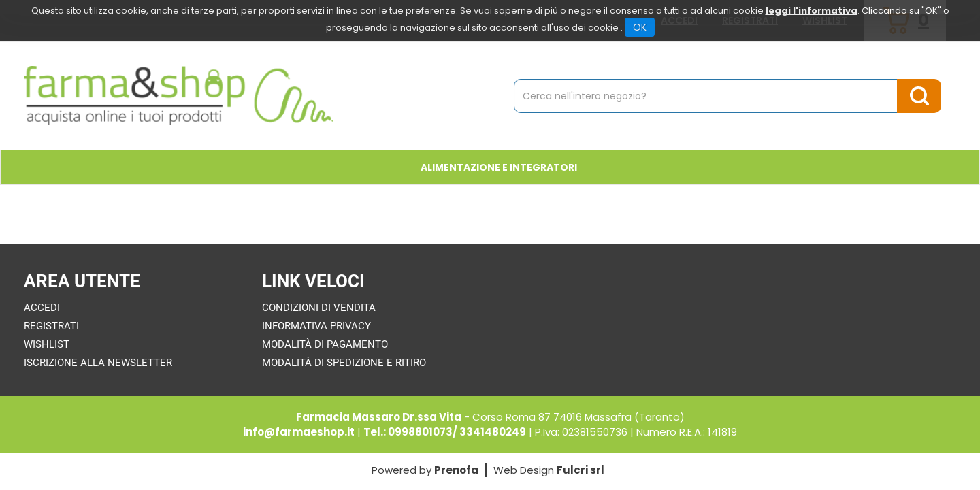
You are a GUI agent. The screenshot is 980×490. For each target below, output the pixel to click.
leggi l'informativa (812, 11)
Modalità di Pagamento (325, 344)
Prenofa (456, 470)
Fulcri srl (581, 470)
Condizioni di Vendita (319, 308)
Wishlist (47, 344)
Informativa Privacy (316, 326)
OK (640, 27)
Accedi (42, 308)
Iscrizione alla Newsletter (98, 363)
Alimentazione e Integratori (499, 167)
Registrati (51, 326)
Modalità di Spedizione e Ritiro (344, 363)
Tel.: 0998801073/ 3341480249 (445, 432)
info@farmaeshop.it (299, 432)
